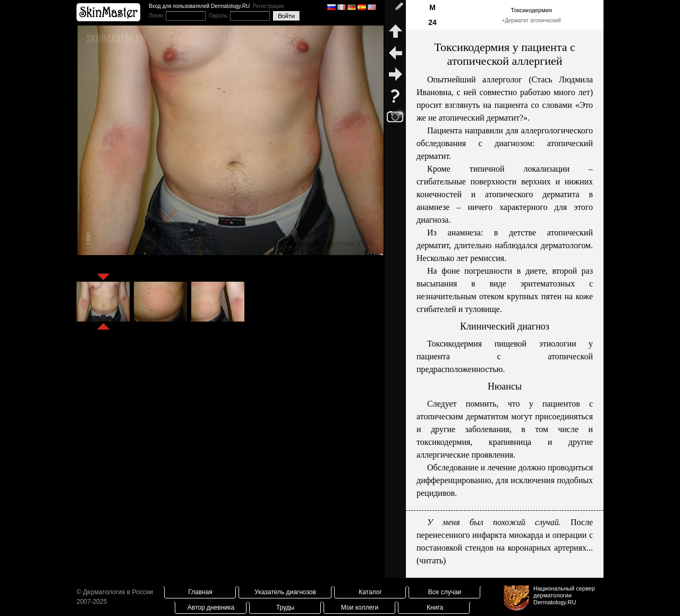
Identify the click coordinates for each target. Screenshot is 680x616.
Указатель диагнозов (285, 592)
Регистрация (268, 6)
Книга (435, 607)
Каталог (370, 592)
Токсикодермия (531, 10)
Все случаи (445, 592)
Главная (200, 592)
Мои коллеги (360, 607)
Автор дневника (211, 607)
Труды (285, 607)
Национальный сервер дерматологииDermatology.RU (564, 595)
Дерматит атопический (533, 20)
